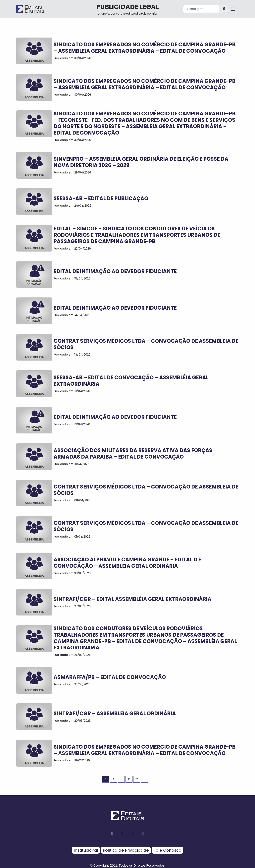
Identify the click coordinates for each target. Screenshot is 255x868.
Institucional (86, 850)
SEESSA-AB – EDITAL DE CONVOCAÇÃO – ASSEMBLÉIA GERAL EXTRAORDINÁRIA (131, 381)
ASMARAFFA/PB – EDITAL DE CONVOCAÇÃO (110, 677)
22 (129, 779)
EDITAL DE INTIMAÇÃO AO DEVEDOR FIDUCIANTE (115, 271)
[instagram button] (123, 834)
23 (137, 779)
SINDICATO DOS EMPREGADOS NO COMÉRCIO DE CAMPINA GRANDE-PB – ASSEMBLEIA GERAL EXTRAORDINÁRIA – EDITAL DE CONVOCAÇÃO (145, 48)
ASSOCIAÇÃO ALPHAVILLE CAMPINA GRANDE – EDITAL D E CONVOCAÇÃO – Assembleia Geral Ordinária (127, 563)
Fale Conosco (167, 850)
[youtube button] (143, 834)
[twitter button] (133, 834)
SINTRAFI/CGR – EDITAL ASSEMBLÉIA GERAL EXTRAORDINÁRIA (132, 599)
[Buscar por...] (201, 9)
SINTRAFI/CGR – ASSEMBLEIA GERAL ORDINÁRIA (115, 713)
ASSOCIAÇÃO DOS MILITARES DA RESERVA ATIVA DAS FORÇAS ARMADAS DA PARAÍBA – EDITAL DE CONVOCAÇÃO (133, 454)
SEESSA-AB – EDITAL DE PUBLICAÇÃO (101, 198)
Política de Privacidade (126, 850)
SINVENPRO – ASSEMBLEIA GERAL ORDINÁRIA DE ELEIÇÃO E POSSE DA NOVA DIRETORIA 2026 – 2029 (141, 162)
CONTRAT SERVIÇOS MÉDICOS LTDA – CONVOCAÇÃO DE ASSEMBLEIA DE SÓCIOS (146, 344)
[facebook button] (112, 834)
